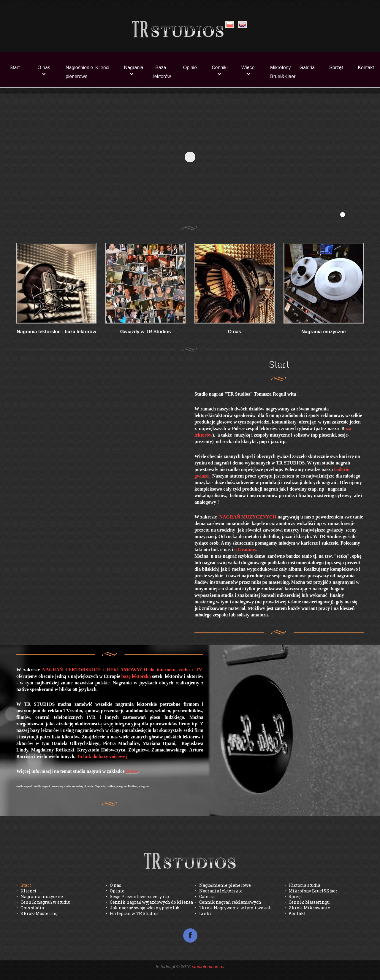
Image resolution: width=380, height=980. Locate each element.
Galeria (307, 68)
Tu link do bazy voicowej (102, 756)
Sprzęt (336, 68)
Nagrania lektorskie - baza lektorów (56, 332)
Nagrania (134, 68)
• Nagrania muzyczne (40, 896)
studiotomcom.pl (208, 966)
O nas (44, 68)
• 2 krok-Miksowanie (307, 908)
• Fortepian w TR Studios (132, 913)
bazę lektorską (136, 676)
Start (15, 68)
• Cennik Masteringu (307, 902)
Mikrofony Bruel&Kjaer (281, 72)
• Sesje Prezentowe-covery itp (137, 896)
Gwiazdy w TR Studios (146, 332)
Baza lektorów (162, 72)
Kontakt (366, 68)
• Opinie (115, 891)
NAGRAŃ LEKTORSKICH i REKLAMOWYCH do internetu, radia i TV (123, 670)
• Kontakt (295, 913)
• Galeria (205, 896)
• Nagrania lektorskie (219, 891)
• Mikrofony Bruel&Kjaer (311, 891)
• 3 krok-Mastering (37, 913)
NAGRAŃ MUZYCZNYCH (248, 517)
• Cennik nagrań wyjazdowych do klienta (149, 902)
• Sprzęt (293, 896)
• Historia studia (302, 885)
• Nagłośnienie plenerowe (223, 885)
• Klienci (26, 891)
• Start (24, 885)
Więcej (248, 68)
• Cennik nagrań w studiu (43, 902)
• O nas (113, 885)
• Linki (203, 913)
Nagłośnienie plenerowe (77, 72)
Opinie (190, 68)
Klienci (102, 68)
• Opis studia (30, 908)
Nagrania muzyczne (323, 332)
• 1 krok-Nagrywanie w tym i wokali (234, 908)
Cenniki (220, 68)
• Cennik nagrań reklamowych (228, 902)
